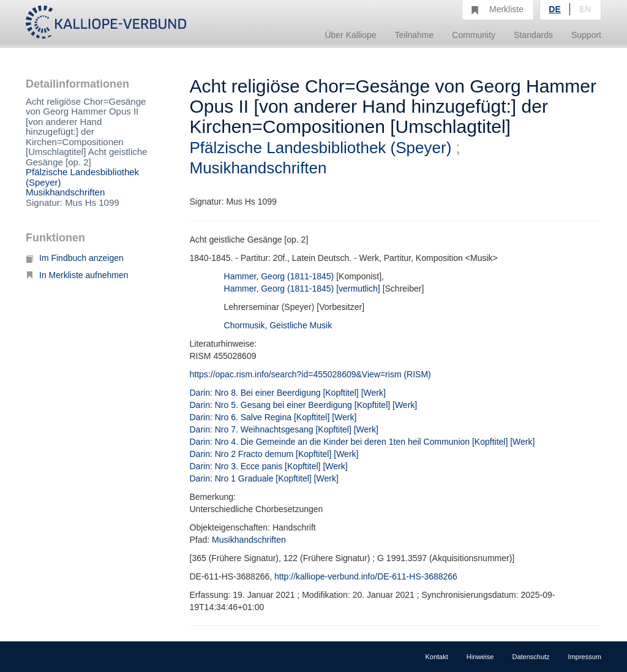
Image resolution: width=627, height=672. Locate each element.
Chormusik (245, 325)
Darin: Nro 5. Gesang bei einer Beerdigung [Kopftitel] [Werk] (304, 405)
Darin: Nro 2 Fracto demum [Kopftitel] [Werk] (274, 454)
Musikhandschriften (65, 192)
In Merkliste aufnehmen (77, 275)
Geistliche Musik (301, 325)
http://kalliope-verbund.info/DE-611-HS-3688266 (366, 576)
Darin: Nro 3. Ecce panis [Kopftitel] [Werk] (269, 466)
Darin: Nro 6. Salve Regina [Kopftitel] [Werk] (273, 417)
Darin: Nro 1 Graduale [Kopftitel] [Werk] (264, 478)
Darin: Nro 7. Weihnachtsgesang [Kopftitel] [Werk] (284, 429)
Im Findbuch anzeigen (75, 258)
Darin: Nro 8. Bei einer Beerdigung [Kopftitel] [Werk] (288, 393)
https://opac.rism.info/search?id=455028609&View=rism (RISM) (310, 374)
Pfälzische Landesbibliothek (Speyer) (82, 177)
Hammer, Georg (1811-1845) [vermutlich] (302, 289)
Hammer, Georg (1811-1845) (279, 276)
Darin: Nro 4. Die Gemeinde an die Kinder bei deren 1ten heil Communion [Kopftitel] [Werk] (362, 442)
